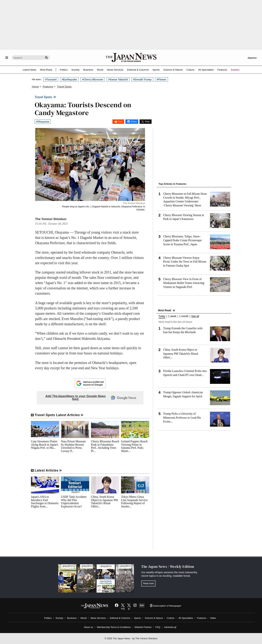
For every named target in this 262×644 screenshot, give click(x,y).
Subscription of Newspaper (166, 606)
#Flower (161, 79)
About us (89, 627)
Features (222, 70)
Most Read (46, 70)
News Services (115, 70)
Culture (190, 70)
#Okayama (43, 122)
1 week (172, 316)
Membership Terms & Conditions (114, 627)
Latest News (30, 70)
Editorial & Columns (138, 70)
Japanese (252, 58)
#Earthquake (69, 79)
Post (120, 122)
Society (75, 70)
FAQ (158, 627)
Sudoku (235, 70)
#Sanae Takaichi (118, 79)
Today (162, 316)
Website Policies (143, 627)
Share (134, 122)
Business (88, 70)
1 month (184, 316)
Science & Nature (173, 70)
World (100, 70)
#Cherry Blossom (93, 79)
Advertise (170, 627)
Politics (64, 70)
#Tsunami (51, 79)
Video (213, 618)
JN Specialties (206, 70)
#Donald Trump (142, 79)
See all (195, 316)
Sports (156, 70)
